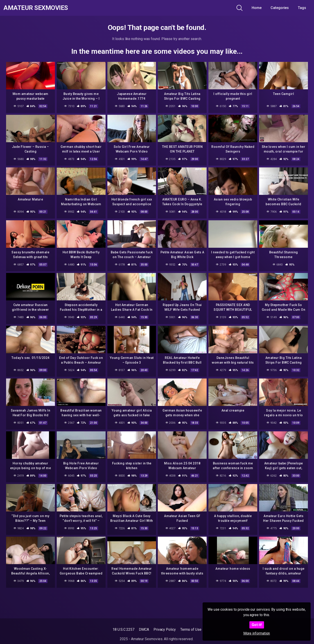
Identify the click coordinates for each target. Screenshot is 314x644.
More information (257, 633)
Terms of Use (191, 629)
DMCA (144, 629)
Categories (280, 8)
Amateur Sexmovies (36, 8)
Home (257, 8)
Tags (302, 8)
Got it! (257, 625)
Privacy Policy (165, 629)
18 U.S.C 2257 (123, 629)
